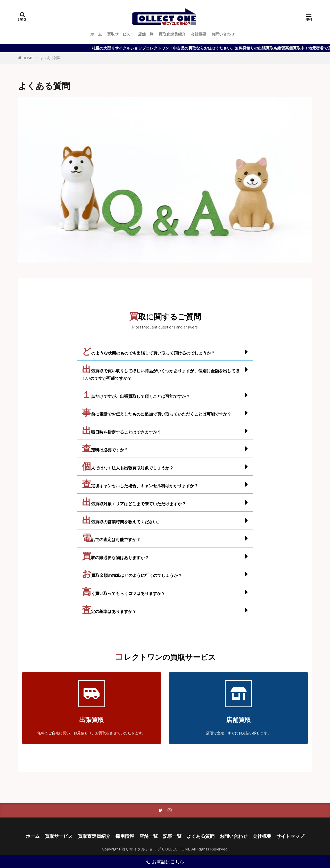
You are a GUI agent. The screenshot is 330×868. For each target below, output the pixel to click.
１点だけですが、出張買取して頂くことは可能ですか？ (136, 396)
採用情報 (125, 836)
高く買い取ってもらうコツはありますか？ (124, 593)
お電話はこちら (165, 862)
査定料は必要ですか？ (105, 450)
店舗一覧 (146, 34)
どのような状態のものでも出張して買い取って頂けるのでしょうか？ (148, 353)
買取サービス (119, 34)
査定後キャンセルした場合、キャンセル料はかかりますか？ (140, 486)
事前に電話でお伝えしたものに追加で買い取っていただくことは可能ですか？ (157, 414)
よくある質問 (51, 58)
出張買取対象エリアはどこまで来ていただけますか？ (134, 504)
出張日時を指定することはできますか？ (122, 432)
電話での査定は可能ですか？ (111, 539)
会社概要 (199, 34)
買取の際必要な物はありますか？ (115, 557)
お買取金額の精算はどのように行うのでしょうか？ (132, 575)
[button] (165, 352)
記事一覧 (172, 836)
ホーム (96, 34)
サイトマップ (290, 836)
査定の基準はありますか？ (109, 611)
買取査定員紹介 (172, 34)
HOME (28, 58)
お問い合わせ (223, 34)
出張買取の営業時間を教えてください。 (122, 522)
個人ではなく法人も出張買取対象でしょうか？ (128, 468)
